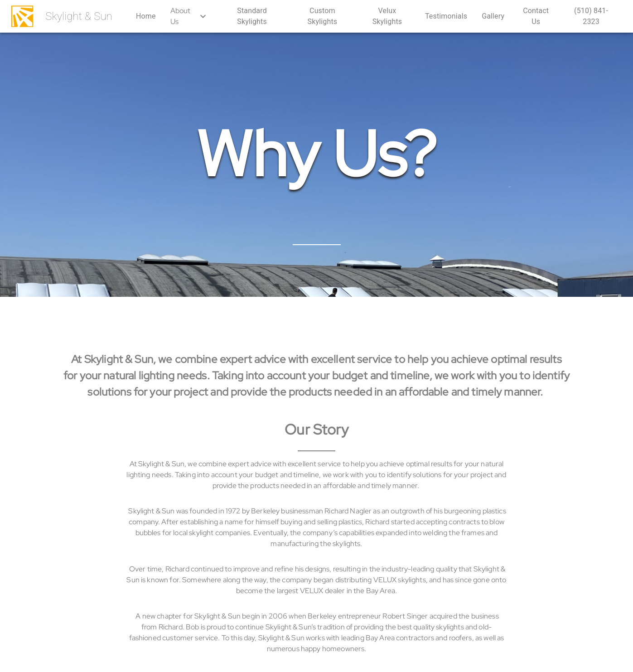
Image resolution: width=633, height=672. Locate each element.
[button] (146, 16)
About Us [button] (190, 16)
